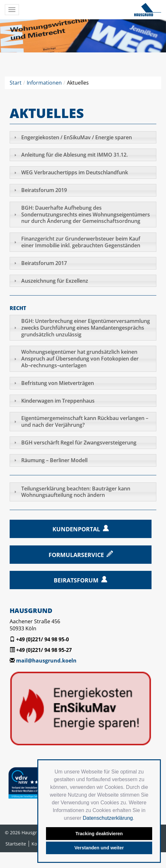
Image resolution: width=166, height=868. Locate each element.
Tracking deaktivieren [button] (99, 834)
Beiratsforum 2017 (44, 263)
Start (16, 83)
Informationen (44, 83)
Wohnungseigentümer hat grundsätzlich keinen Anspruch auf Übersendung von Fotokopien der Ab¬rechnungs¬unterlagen (80, 359)
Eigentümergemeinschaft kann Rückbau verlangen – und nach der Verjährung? (85, 421)
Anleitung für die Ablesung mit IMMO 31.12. (74, 155)
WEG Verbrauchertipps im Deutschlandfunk (75, 172)
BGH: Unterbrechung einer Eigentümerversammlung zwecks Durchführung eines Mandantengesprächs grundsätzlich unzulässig (86, 328)
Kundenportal (76, 529)
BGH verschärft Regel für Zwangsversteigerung (79, 443)
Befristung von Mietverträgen (58, 383)
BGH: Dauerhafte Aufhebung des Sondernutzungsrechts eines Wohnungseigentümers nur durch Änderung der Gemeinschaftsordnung (86, 215)
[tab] (83, 137)
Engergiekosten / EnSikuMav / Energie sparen (77, 137)
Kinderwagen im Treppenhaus (58, 401)
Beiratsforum (76, 580)
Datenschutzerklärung (108, 818)
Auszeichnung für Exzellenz (55, 281)
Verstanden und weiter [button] (99, 848)
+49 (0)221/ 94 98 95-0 (42, 639)
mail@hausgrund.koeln (46, 661)
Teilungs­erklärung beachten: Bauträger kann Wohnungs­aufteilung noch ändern (76, 492)
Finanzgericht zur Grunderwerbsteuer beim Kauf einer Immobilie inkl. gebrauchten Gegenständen (81, 242)
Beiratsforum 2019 (44, 190)
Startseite (16, 844)
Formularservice (76, 555)
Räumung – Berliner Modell (54, 460)
